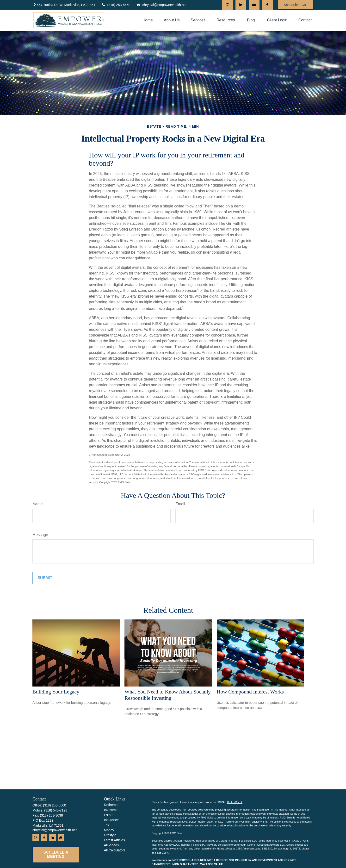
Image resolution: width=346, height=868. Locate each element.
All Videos (111, 845)
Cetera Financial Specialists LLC (238, 841)
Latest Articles (114, 840)
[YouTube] (254, 5)
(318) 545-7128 (56, 810)
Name (38, 504)
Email (180, 504)
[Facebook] (267, 5)
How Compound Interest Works (250, 692)
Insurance (111, 820)
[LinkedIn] (241, 5)
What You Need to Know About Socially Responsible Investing (168, 695)
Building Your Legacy (56, 692)
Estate (109, 815)
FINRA (195, 845)
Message (40, 535)
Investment (112, 810)
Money (109, 830)
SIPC (203, 845)
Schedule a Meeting (56, 854)
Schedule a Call (296, 5)
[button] (148, 20)
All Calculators (115, 850)
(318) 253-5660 (116, 5)
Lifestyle (110, 835)
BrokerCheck (235, 802)
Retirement (112, 805)
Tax (107, 825)
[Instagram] (228, 5)
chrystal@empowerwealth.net (161, 5)
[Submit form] (45, 578)
